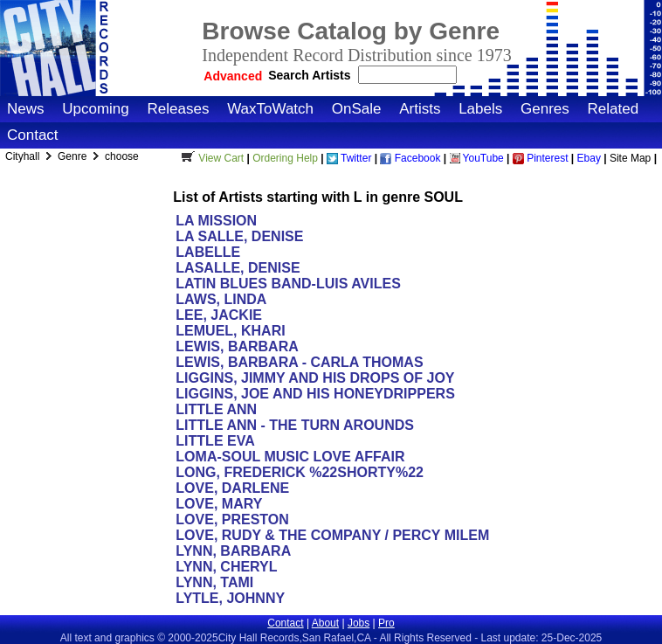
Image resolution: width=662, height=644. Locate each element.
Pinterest (541, 158)
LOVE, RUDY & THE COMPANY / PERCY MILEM (332, 535)
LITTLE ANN (216, 409)
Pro (386, 623)
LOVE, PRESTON (232, 519)
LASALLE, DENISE (238, 268)
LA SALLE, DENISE (239, 236)
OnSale (357, 109)
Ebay (589, 158)
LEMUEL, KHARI (230, 331)
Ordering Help (285, 158)
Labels (480, 109)
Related (613, 109)
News (26, 109)
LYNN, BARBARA (233, 551)
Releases (179, 109)
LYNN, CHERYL (226, 567)
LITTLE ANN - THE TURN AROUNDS (295, 425)
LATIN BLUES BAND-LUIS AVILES (288, 284)
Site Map (630, 158)
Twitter (349, 158)
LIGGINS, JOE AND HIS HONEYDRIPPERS (315, 394)
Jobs (359, 623)
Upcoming (96, 109)
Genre (74, 156)
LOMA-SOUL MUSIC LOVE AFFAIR (290, 457)
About (325, 623)
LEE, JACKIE (219, 315)
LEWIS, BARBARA (237, 346)
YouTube (477, 158)
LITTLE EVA (215, 441)
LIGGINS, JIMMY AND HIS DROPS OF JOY (315, 378)
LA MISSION (216, 221)
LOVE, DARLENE (232, 488)
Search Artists (311, 75)
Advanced (233, 76)
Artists (420, 109)
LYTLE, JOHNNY (230, 598)
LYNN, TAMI (214, 582)
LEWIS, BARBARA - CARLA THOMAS (299, 362)
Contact (33, 135)
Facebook (410, 158)
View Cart (210, 158)
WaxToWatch (270, 109)
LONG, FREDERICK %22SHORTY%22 (300, 472)
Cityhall (24, 156)
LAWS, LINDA (221, 299)
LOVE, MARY (219, 504)
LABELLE (208, 252)
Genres (545, 109)
